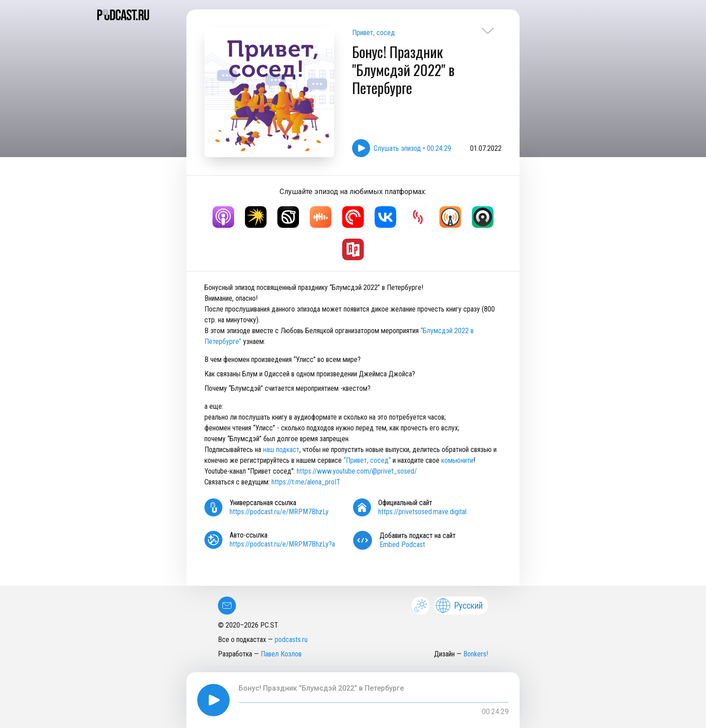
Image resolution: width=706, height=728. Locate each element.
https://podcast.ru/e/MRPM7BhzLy (279, 512)
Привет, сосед (373, 33)
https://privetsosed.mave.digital (422, 512)
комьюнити (457, 460)
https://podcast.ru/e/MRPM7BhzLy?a (282, 544)
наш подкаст (281, 450)
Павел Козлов (281, 654)
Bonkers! (476, 654)
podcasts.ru (291, 640)
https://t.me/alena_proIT (307, 482)
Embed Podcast (402, 545)
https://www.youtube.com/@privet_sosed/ (357, 471)
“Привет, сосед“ (367, 460)
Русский (459, 606)
